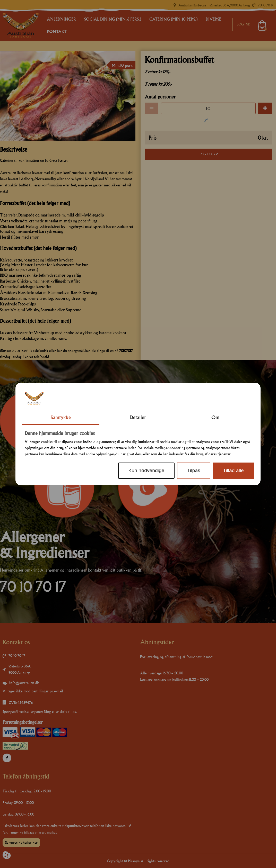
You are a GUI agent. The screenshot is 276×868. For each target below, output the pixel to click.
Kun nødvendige (146, 470)
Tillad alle (233, 470)
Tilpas (194, 470)
